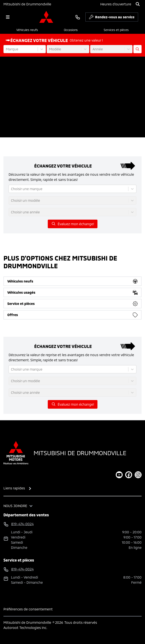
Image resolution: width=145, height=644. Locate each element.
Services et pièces (116, 30)
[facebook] (129, 475)
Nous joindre (15, 506)
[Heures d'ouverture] (116, 4)
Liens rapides (14, 488)
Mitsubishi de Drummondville (27, 4)
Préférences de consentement (28, 609)
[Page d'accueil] (16, 453)
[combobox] (6, 49)
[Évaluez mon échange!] (137, 49)
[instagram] (138, 475)
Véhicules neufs (27, 30)
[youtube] (119, 475)
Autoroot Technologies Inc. (25, 628)
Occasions (71, 30)
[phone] (78, 17)
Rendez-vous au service (112, 18)
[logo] (46, 17)
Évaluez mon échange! (73, 224)
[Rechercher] (138, 4)
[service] (140, 17)
